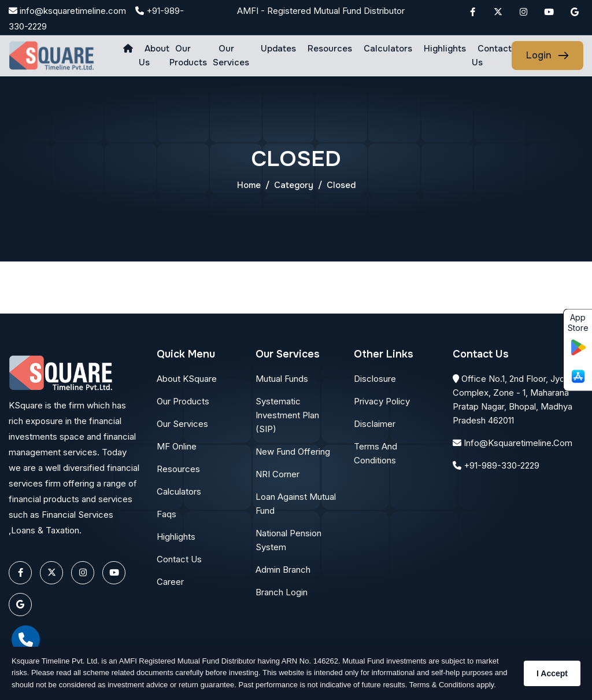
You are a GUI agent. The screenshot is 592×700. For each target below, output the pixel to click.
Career (170, 582)
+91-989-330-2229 (496, 465)
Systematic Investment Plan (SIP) (287, 415)
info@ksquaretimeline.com (67, 11)
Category (294, 185)
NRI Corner (277, 474)
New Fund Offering (293, 452)
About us (154, 56)
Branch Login (282, 592)
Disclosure (375, 379)
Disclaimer (375, 424)
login (539, 55)
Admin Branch (283, 570)
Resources (330, 49)
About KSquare (187, 379)
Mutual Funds (282, 379)
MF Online (177, 446)
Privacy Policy (382, 401)
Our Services (231, 56)
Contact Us (492, 56)
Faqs (166, 514)
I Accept (552, 673)
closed (341, 185)
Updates (278, 49)
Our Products (188, 56)
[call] (26, 640)
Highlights (445, 49)
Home (249, 185)
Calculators (388, 49)
